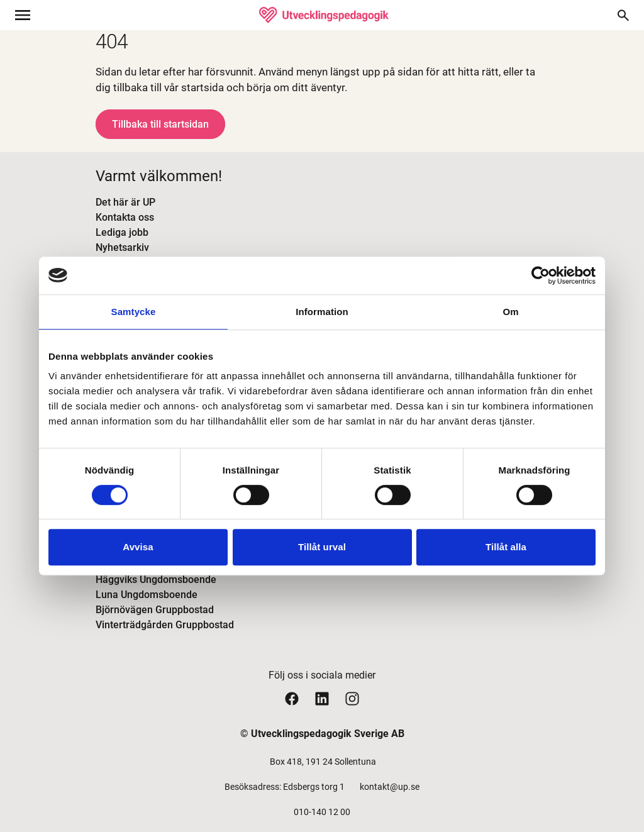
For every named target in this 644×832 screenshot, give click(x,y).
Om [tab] (510, 312)
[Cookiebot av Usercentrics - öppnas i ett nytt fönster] (541, 275)
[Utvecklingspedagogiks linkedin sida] (322, 698)
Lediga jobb (122, 232)
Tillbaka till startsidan (160, 124)
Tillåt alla (506, 547)
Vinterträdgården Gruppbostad (165, 625)
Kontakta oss (125, 217)
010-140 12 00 (322, 812)
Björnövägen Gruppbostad (155, 610)
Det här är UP (125, 202)
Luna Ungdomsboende (147, 595)
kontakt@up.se (390, 787)
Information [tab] (322, 312)
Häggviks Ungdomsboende (156, 580)
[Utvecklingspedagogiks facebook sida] (292, 698)
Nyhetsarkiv (122, 247)
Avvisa (138, 547)
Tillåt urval (322, 547)
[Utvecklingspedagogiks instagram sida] (352, 698)
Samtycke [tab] (134, 312)
